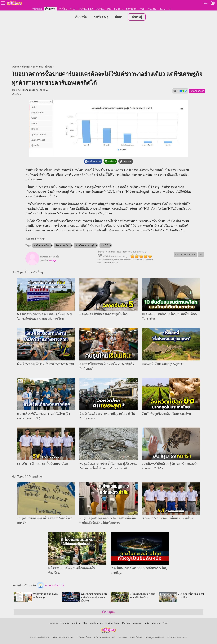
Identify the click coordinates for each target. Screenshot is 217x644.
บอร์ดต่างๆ (101, 17)
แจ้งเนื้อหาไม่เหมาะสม (177, 638)
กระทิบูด (53, 261)
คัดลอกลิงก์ (197, 91)
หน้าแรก (37, 9)
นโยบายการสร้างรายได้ (105, 638)
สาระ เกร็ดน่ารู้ (50, 586)
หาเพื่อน (63, 9)
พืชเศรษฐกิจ (62, 246)
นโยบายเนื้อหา (84, 638)
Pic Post (119, 9)
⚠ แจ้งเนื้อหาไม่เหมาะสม (185, 255)
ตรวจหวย (131, 9)
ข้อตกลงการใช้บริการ (40, 638)
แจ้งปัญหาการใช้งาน (155, 638)
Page (162, 9)
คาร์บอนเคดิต (41, 246)
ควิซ (142, 9)
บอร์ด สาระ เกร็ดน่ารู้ (42, 67)
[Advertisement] (108, 43)
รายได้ (104, 246)
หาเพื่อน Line (86, 9)
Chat (73, 9)
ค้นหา (119, 17)
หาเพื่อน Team (104, 9)
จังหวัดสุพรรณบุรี (85, 246)
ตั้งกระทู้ (137, 17)
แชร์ (180, 91)
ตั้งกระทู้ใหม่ (109, 612)
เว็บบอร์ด (50, 9)
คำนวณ (152, 9)
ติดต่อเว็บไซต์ (136, 638)
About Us (123, 638)
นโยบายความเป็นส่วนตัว (63, 638)
